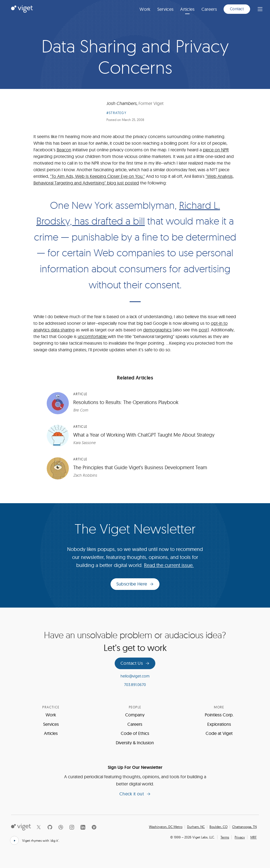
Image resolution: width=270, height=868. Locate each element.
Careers (209, 9)
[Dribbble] (61, 827)
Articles (188, 9)
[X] (39, 827)
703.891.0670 (135, 685)
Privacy (240, 837)
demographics (157, 330)
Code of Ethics (135, 733)
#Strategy (116, 113)
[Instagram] (72, 827)
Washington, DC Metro (166, 827)
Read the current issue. (169, 565)
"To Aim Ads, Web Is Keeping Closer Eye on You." (97, 176)
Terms (225, 837)
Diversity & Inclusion (135, 743)
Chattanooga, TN (244, 827)
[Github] (50, 827)
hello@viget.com (135, 676)
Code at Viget (219, 733)
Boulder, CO (218, 827)
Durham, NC (196, 827)
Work (145, 9)
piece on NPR (216, 150)
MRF (254, 837)
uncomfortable (93, 336)
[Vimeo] (94, 827)
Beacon (64, 150)
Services (166, 9)
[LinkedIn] (83, 827)
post (203, 330)
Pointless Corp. (219, 715)
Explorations (219, 724)
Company (135, 715)
